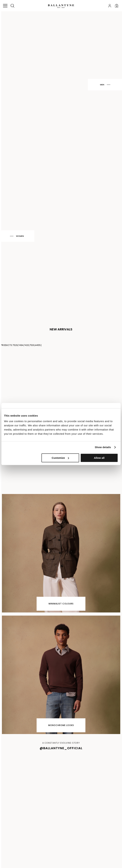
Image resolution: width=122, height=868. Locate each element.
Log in (110, 6)
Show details (103, 447)
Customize (60, 458)
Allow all (99, 458)
